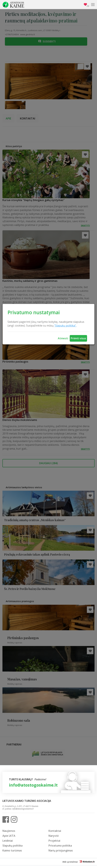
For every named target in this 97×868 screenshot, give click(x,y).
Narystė (54, 836)
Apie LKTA (9, 836)
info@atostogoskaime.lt (33, 785)
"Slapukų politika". (65, 326)
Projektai (54, 841)
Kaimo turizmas (12, 850)
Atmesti (63, 338)
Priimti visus (78, 338)
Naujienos (9, 831)
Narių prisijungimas (61, 850)
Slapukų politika (12, 846)
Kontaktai (55, 831)
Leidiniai (8, 841)
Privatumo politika (60, 846)
